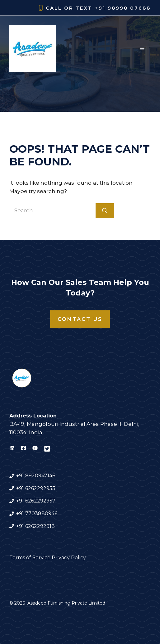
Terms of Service (30, 558)
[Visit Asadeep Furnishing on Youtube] (35, 449)
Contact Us (80, 319)
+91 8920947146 (36, 476)
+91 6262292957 (36, 501)
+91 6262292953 (36, 488)
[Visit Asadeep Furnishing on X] (47, 449)
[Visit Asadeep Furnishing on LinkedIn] (12, 449)
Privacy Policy (69, 558)
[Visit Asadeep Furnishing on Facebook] (24, 449)
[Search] (105, 211)
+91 (21, 513)
